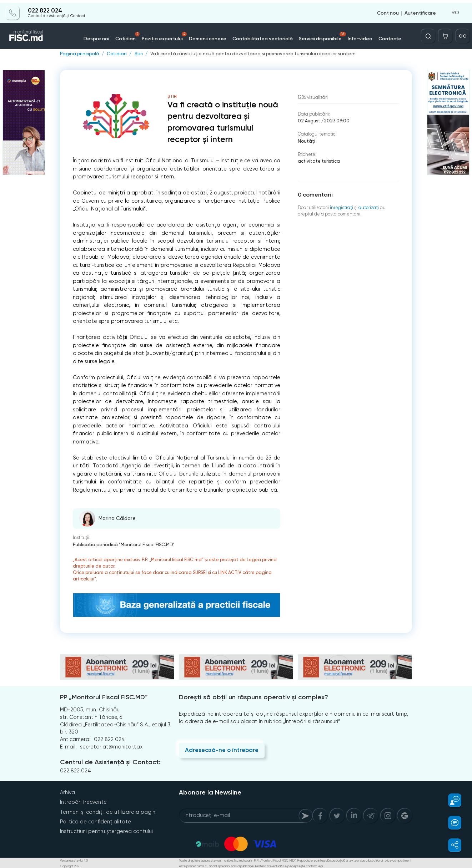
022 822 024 (45, 8)
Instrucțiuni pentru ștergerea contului (106, 830)
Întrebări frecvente (83, 801)
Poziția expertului (169, 34)
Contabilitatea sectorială (261, 35)
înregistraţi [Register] (341, 206)
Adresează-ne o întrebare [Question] (221, 749)
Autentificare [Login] (420, 10)
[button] (451, 800)
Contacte (382, 35)
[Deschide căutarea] (430, 33)
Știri (138, 54)
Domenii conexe (210, 35)
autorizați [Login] (368, 206)
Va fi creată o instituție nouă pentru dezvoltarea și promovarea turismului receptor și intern (248, 54)
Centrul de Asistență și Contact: (110, 762)
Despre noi (104, 35)
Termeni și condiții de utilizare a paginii (109, 811)
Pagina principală (79, 54)
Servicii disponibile (318, 34)
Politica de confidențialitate (96, 821)
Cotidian (134, 34)
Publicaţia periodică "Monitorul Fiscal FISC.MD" (123, 544)
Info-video (353, 35)
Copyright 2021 (70, 865)
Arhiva (67, 792)
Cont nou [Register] (388, 10)
